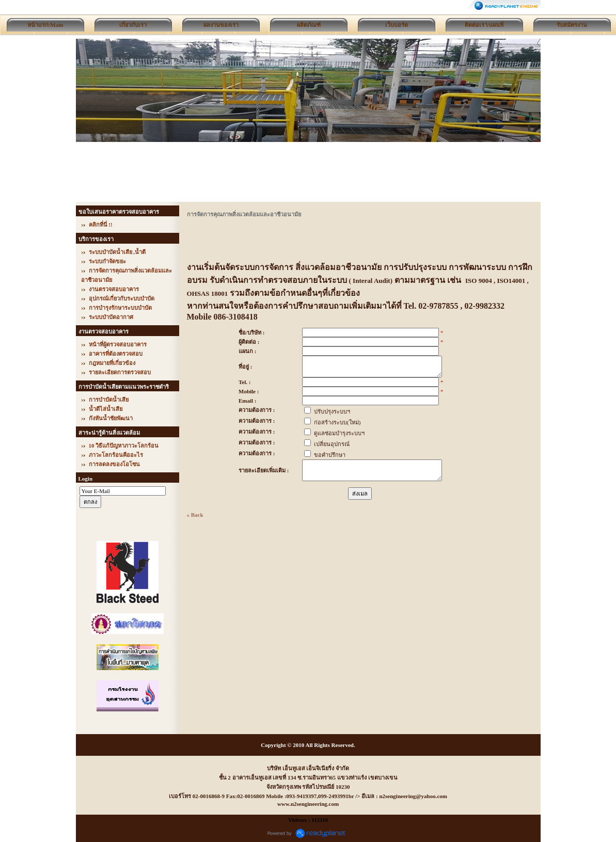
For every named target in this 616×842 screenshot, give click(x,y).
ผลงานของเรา (221, 25)
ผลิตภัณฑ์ (309, 25)
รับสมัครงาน (572, 25)
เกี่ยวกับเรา (133, 25)
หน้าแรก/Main (45, 25)
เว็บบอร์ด (397, 25)
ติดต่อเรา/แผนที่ (484, 25)
